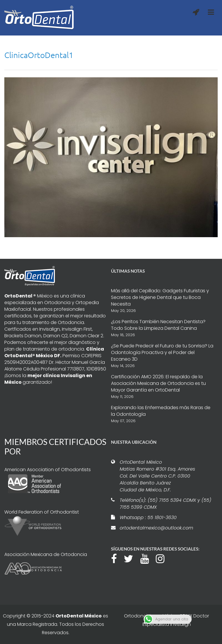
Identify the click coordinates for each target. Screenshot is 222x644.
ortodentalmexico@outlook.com (156, 528)
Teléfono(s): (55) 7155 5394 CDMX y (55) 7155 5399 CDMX (165, 504)
